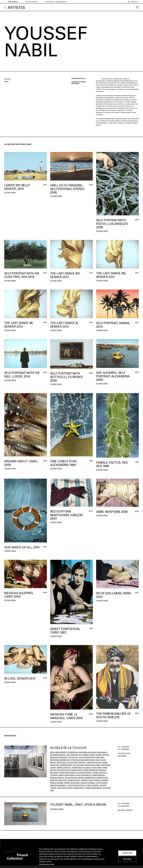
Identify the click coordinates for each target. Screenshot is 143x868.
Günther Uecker (65, 788)
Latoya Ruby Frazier (76, 762)
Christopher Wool (93, 788)
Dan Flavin (100, 760)
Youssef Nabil (10, 193)
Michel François (58, 762)
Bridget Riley (87, 780)
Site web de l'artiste (79, 82)
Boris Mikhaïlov (91, 770)
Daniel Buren (89, 755)
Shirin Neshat (99, 775)
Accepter (127, 853)
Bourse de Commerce (31, 2)
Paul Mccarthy (64, 770)
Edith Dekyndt (97, 757)
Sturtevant (101, 783)
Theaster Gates (94, 762)
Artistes (16, 8)
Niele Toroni (93, 785)
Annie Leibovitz (64, 768)
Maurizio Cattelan (68, 757)
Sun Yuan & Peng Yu (77, 785)
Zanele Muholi (100, 773)
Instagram (75, 84)
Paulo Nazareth (84, 775)
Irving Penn (102, 778)
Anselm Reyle (74, 780)
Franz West (79, 788)
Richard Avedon (58, 755)
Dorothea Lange (92, 765)
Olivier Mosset (85, 773)
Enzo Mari (97, 768)
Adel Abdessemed (58, 752)
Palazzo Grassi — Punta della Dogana (56, 2)
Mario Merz (77, 770)
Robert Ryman (101, 780)
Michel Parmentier (87, 778)
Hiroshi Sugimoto (58, 785)
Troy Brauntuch (74, 755)
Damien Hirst (66, 765)
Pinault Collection (13, 2)
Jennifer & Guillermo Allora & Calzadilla (87, 752)
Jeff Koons (78, 765)
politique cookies (45, 862)
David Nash (70, 775)
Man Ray (54, 780)
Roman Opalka (57, 778)
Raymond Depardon (59, 760)
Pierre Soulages (72, 783)
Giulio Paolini (71, 778)
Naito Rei (63, 780)
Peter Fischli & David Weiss (82, 760)
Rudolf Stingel (88, 783)
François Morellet (68, 773)
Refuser (127, 859)
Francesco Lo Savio (82, 768)
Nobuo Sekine (57, 783)
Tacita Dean (84, 757)
